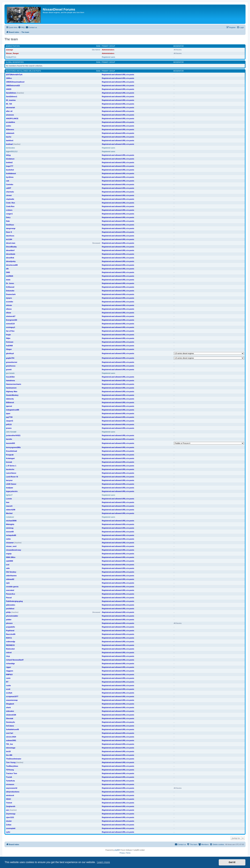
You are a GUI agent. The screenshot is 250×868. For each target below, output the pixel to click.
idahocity (10, 399)
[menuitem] (21, 27)
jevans (9, 428)
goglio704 (10, 358)
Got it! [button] (232, 862)
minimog (10, 528)
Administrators (13, 46)
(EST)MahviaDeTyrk (14, 75)
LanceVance (11, 473)
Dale (8, 221)
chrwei (9, 195)
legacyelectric (12, 491)
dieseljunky (11, 261)
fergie (8, 335)
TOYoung (10, 770)
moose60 (10, 532)
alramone (10, 115)
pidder (9, 620)
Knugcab (10, 455)
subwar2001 (11, 740)
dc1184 (9, 239)
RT (7, 682)
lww (8, 502)
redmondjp (11, 642)
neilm (8, 539)
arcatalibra (11, 122)
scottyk (9, 693)
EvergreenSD (12, 320)
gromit (9, 369)
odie (8, 568)
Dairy (8, 217)
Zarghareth (11, 806)
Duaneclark (11, 294)
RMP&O (9, 674)
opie (8, 583)
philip (8, 612)
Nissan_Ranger (12, 53)
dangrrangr (11, 228)
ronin (8, 678)
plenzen (9, 623)
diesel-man (11, 243)
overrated (10, 590)
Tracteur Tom (12, 773)
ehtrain (9, 305)
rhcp (8, 656)
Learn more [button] (103, 862)
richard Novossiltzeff (15, 660)
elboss (9, 309)
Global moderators (15, 62)
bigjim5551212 (12, 151)
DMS (8, 272)
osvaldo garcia (12, 587)
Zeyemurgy (11, 814)
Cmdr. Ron (11, 203)
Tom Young (11, 762)
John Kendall (11, 432)
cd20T (9, 188)
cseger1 (9, 214)
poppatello (11, 627)
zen (7, 810)
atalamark (10, 133)
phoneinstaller (12, 616)
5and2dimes (11, 93)
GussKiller (10, 377)
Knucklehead (11, 451)
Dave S (9, 232)
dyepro (9, 298)
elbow (9, 313)
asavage (9, 50)
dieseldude (11, 254)
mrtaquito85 (11, 535)
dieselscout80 (12, 265)
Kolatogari (10, 458)
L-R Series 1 (11, 466)
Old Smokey (11, 572)
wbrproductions (13, 792)
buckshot (10, 170)
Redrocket (10, 649)
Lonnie (9, 499)
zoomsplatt (11, 828)
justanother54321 (13, 435)
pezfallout (10, 609)
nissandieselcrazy (14, 550)
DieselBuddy (11, 247)
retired (9, 653)
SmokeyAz (11, 722)
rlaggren (10, 671)
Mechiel (9, 513)
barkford (10, 140)
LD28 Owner (11, 484)
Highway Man (12, 391)
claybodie (10, 199)
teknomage (11, 748)
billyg (8, 155)
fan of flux (10, 331)
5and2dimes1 (12, 97)
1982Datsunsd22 (13, 86)
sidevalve (10, 711)
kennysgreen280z (13, 447)
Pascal (9, 598)
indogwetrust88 (13, 410)
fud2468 (9, 346)
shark (8, 707)
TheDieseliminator (14, 759)
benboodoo (10, 148)
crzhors (9, 210)
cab (8, 181)
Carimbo (10, 184)
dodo (8, 280)
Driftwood (10, 287)
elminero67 (11, 316)
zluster (9, 821)
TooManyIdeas (12, 766)
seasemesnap (12, 700)
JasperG (10, 421)
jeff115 (9, 424)
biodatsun (10, 159)
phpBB (117, 850)
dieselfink (10, 258)
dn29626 (10, 276)
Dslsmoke (10, 291)
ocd (8, 565)
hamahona (10, 380)
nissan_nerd (11, 546)
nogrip (9, 554)
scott (8, 689)
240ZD (9, 89)
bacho (9, 137)
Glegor (9, 349)
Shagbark (10, 704)
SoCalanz (10, 726)
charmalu (10, 192)
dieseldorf (10, 250)
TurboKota (10, 781)
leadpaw (9, 488)
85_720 (9, 104)
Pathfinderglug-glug (14, 601)
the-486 (9, 755)
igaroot (9, 406)
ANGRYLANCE (12, 118)
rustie (8, 685)
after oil (9, 111)
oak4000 (9, 561)
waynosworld (12, 788)
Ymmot (9, 803)
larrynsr (9, 480)
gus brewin (10, 373)
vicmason (10, 784)
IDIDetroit (10, 402)
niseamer (10, 543)
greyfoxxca (11, 366)
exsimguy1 (11, 327)
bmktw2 (9, 162)
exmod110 (10, 324)
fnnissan (10, 342)
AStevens (10, 129)
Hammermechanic (14, 384)
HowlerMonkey (12, 395)
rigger (9, 667)
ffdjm (8, 338)
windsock (10, 795)
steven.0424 (11, 737)
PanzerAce (11, 594)
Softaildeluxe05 (13, 729)
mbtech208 (11, 510)
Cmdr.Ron (10, 206)
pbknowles (11, 605)
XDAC (9, 799)
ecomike (10, 302)
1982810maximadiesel (15, 82)
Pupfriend (10, 631)
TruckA (9, 777)
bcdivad (9, 144)
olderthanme (11, 576)
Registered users (108, 57)
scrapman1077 (12, 696)
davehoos (10, 236)
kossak (9, 462)
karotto (9, 439)
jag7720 (9, 417)
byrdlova (10, 177)
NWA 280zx (11, 557)
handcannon (11, 388)
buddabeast (11, 173)
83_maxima (11, 100)
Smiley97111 (11, 57)
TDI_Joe (9, 744)
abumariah (11, 108)
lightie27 (9, 495)
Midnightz (10, 524)
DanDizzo (10, 225)
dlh (7, 269)
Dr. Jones (10, 283)
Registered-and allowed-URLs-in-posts (23, 71)
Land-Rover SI (12, 477)
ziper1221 (10, 817)
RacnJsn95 (11, 634)
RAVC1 (9, 638)
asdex (9, 126)
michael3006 (11, 521)
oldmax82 (10, 579)
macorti (9, 506)
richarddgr (10, 664)
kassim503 (11, 443)
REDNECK (10, 645)
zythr (8, 832)
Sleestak (10, 718)
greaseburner (12, 362)
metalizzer (10, 517)
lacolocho (10, 469)
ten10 (8, 751)
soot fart (10, 733)
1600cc (9, 78)
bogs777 (10, 166)
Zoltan (9, 825)
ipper (8, 413)
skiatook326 (11, 715)
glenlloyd (10, 353)
